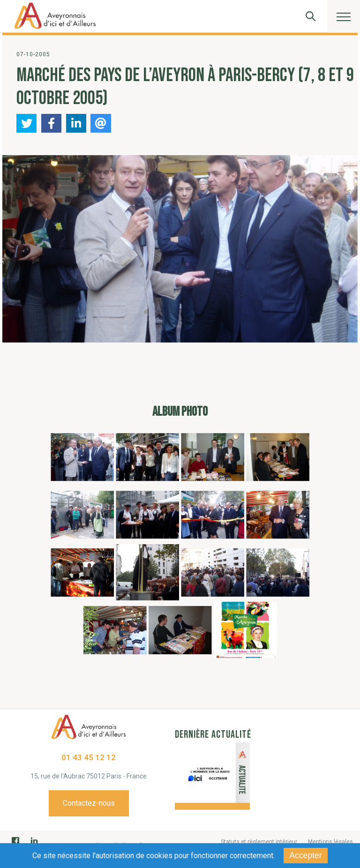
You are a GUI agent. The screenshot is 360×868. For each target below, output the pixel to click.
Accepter (305, 855)
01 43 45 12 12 (89, 757)
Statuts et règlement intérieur (259, 842)
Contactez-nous (89, 803)
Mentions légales (330, 842)
